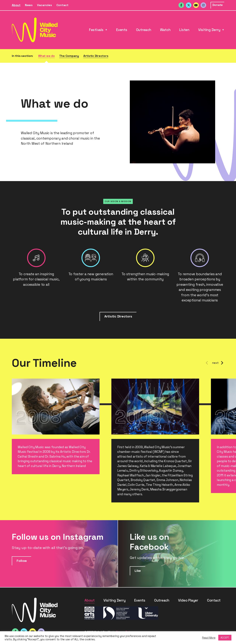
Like (138, 571)
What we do (46, 56)
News (29, 5)
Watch (165, 30)
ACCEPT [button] (225, 638)
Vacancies (45, 5)
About (16, 5)
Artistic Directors (96, 56)
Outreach (144, 30)
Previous (207, 363)
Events (122, 30)
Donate (218, 5)
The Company (69, 56)
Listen (184, 30)
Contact (62, 5)
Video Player (188, 600)
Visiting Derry (209, 30)
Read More (209, 638)
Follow (22, 561)
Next (222, 363)
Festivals (96, 30)
